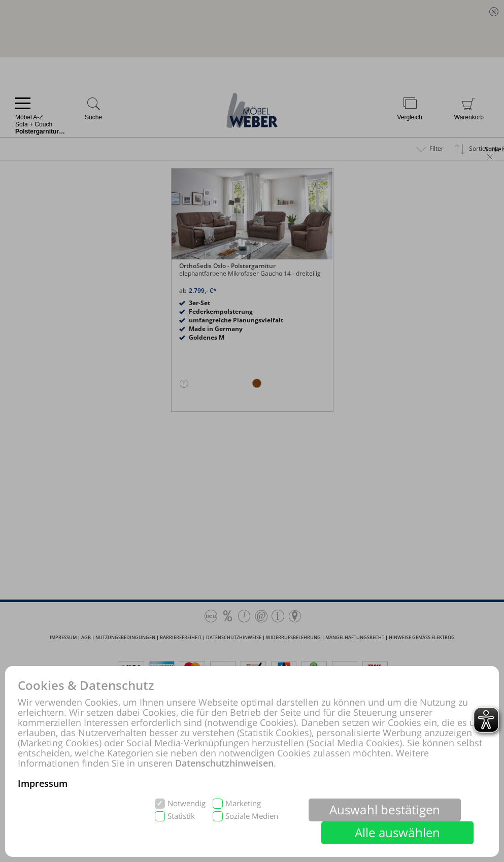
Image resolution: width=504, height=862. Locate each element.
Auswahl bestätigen (385, 809)
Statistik (181, 816)
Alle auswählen (398, 832)
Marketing (243, 803)
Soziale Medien (252, 816)
